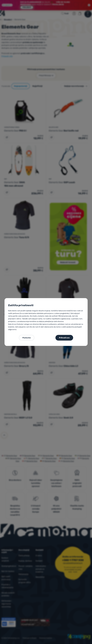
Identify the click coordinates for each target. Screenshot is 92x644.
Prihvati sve (64, 338)
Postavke (27, 338)
